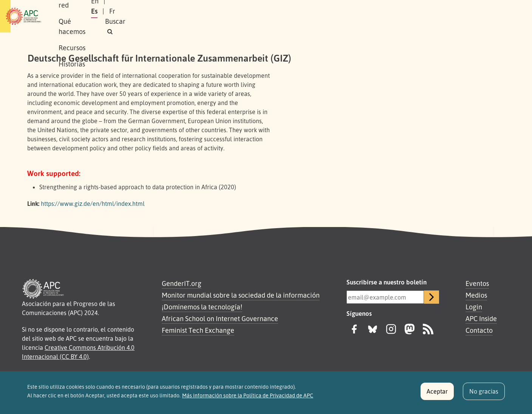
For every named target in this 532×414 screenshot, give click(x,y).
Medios (476, 295)
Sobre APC (91, 16)
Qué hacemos (185, 16)
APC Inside (481, 318)
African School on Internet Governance (220, 318)
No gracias (484, 394)
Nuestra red (135, 16)
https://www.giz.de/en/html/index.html (93, 204)
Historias (268, 16)
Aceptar (437, 394)
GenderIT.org (182, 283)
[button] (490, 16)
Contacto (479, 330)
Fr (444, 16)
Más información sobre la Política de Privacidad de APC (248, 398)
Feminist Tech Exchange (198, 330)
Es (426, 16)
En (407, 16)
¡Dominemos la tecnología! (202, 307)
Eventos (477, 283)
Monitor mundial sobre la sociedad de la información (241, 295)
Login (474, 307)
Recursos (230, 16)
